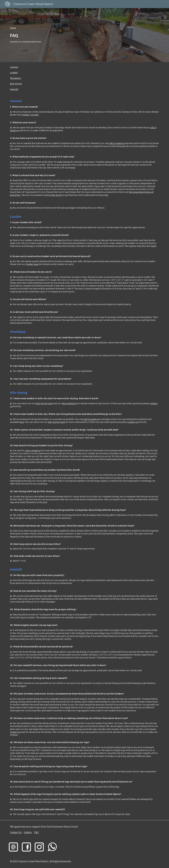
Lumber (14, 73)
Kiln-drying (16, 84)
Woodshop (15, 78)
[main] (84, 35)
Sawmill (14, 89)
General (14, 67)
